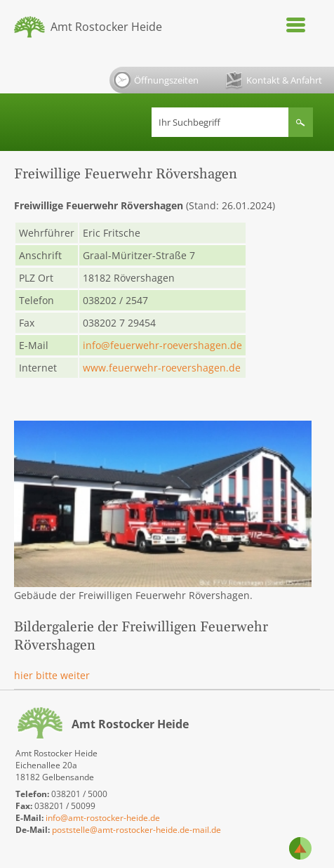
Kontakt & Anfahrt (274, 80)
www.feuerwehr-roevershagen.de (162, 368)
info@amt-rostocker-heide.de (103, 818)
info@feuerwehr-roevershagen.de (162, 345)
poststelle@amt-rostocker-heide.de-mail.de (136, 830)
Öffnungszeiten (156, 80)
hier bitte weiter (52, 675)
